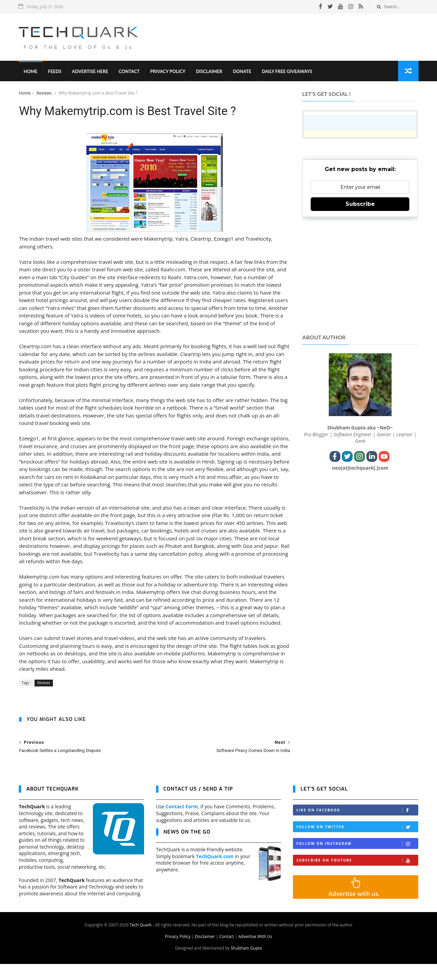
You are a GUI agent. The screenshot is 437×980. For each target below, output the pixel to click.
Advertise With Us (255, 953)
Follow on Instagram (357, 860)
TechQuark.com (215, 872)
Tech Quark (141, 941)
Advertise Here (90, 72)
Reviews (44, 93)
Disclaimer (209, 72)
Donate (242, 72)
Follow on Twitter (357, 843)
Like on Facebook (357, 826)
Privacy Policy (168, 72)
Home (31, 72)
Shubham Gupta (246, 964)
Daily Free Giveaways (287, 72)
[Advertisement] (294, 37)
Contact (130, 72)
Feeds (55, 72)
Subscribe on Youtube (357, 876)
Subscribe (360, 204)
